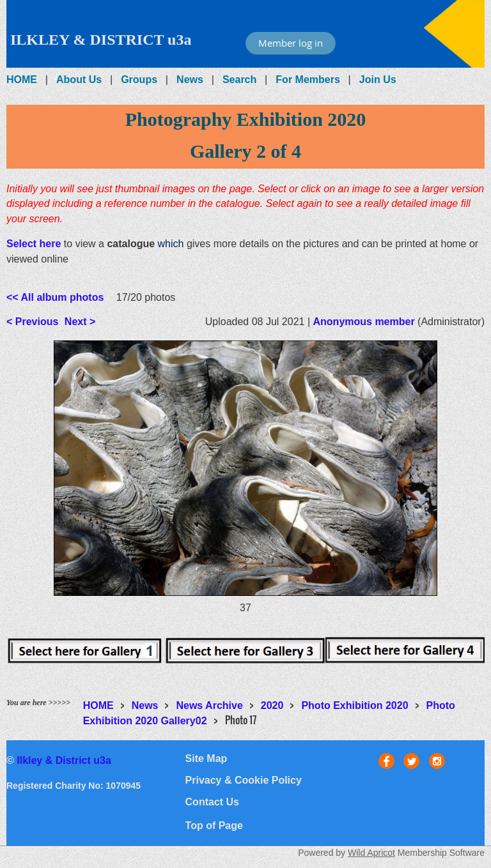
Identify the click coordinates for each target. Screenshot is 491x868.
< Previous (32, 322)
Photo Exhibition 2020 (355, 705)
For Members (308, 80)
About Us (79, 80)
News (190, 80)
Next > (80, 322)
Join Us (378, 80)
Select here (34, 244)
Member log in (291, 43)
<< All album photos (55, 297)
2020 (272, 705)
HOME (22, 80)
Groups (139, 80)
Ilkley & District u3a (64, 760)
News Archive (209, 705)
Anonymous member (364, 322)
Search (239, 80)
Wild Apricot (371, 853)
